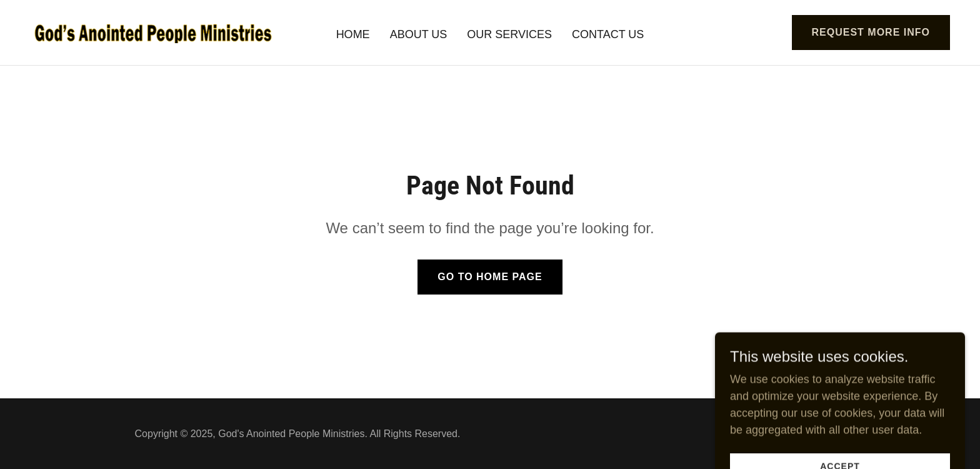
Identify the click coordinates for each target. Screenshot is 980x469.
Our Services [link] (509, 34)
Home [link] (353, 34)
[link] (153, 32)
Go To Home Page (490, 277)
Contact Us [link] (608, 34)
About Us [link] (419, 34)
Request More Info (871, 32)
